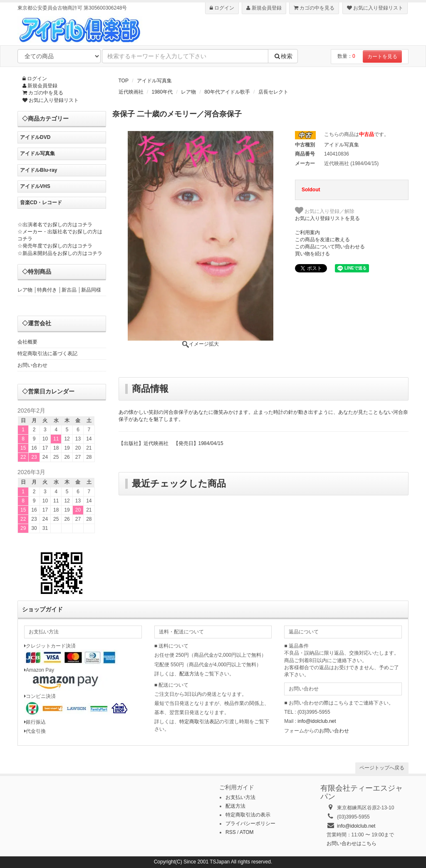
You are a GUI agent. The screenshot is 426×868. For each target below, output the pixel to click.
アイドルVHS (35, 186)
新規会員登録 (264, 8)
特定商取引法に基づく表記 (47, 354)
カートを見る (382, 57)
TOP (124, 81)
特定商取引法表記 (199, 722)
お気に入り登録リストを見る (327, 218)
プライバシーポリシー (250, 823)
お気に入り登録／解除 (325, 210)
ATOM (247, 832)
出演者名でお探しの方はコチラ (57, 225)
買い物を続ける (312, 254)
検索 (283, 56)
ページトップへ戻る (382, 768)
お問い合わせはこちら (352, 843)
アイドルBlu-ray (38, 170)
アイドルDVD (35, 137)
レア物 (188, 92)
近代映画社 (131, 92)
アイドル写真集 (154, 81)
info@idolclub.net (317, 721)
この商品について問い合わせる (330, 247)
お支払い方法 (240, 797)
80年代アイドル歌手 (227, 92)
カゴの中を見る (314, 8)
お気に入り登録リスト (375, 8)
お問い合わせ (32, 365)
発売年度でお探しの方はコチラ (57, 246)
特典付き (47, 290)
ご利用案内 (307, 232)
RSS (231, 832)
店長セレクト (273, 92)
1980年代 (162, 92)
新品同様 (91, 290)
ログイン (222, 8)
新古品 (69, 290)
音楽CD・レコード (41, 203)
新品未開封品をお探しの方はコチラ (62, 253)
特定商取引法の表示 (248, 815)
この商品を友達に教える (322, 240)
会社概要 (27, 342)
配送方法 (189, 674)
